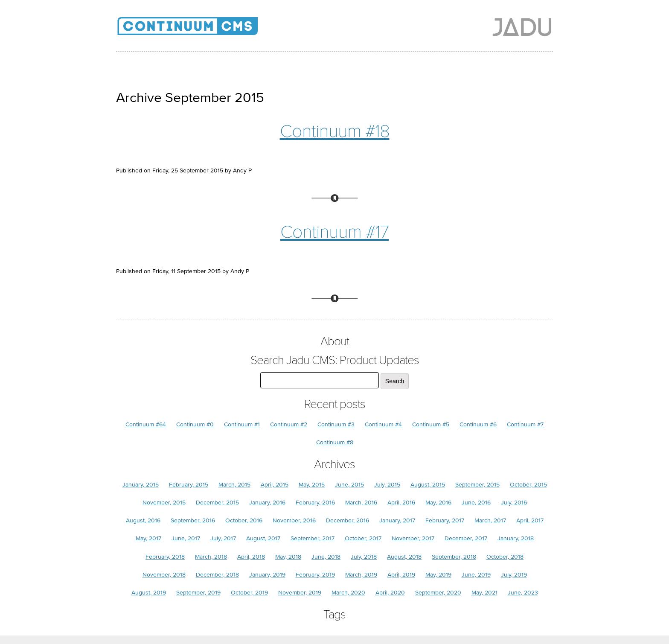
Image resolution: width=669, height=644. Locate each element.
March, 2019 (361, 575)
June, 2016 (476, 503)
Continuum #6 (478, 424)
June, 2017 (186, 538)
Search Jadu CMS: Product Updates (335, 360)
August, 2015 (428, 485)
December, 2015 (217, 503)
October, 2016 (244, 520)
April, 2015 (275, 485)
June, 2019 (476, 575)
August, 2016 (143, 520)
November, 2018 (164, 575)
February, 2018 (165, 557)
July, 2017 (223, 538)
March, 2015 (234, 485)
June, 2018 (326, 557)
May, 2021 (484, 593)
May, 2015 (312, 485)
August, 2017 (263, 538)
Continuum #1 (242, 424)
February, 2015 (189, 485)
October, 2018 (505, 557)
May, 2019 (438, 575)
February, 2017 (445, 520)
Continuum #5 (431, 424)
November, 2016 (294, 520)
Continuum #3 (336, 424)
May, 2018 (288, 557)
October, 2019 (249, 593)
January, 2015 (141, 485)
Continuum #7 (525, 424)
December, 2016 (348, 520)
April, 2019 (401, 575)
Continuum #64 (146, 424)
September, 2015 (477, 485)
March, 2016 (361, 503)
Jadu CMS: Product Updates (201, 30)
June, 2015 (349, 485)
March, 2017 (490, 520)
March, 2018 (211, 557)
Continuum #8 (335, 442)
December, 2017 (466, 538)
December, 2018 (217, 575)
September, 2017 (313, 538)
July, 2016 (514, 503)
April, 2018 (251, 557)
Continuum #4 (383, 424)
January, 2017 (397, 520)
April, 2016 (401, 503)
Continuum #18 (335, 131)
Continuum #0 (195, 424)
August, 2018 (404, 557)
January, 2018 (516, 538)
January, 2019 (267, 575)
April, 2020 (390, 593)
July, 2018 (364, 557)
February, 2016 (315, 503)
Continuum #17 (334, 232)
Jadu (522, 27)
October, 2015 (528, 485)
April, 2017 (530, 520)
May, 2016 (438, 503)
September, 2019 (198, 593)
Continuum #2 (289, 424)
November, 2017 (413, 538)
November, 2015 (164, 503)
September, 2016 (193, 520)
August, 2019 (149, 593)
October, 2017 (363, 538)
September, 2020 (438, 593)
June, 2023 (523, 593)
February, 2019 (315, 575)
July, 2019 (514, 575)
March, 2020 (348, 593)
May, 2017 (148, 538)
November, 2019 (300, 593)
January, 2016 (267, 503)
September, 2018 (454, 557)
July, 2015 (387, 485)
